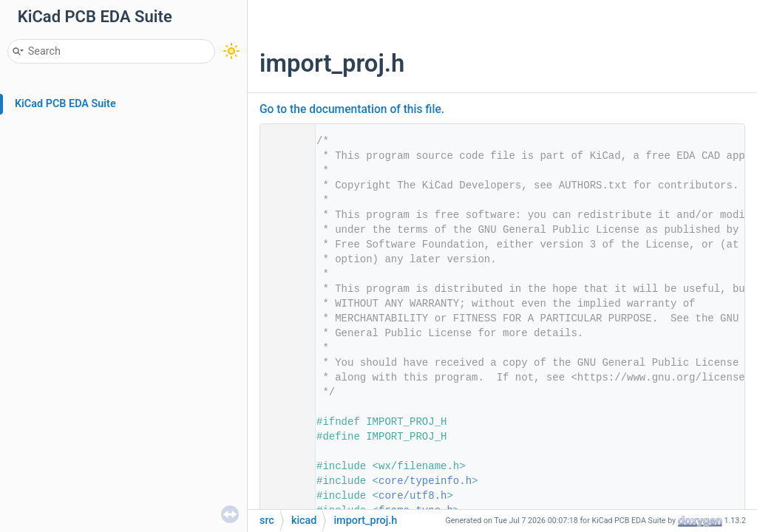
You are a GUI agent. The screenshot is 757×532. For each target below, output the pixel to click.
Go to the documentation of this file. (352, 109)
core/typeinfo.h (425, 481)
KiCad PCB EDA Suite (65, 104)
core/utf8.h (413, 496)
